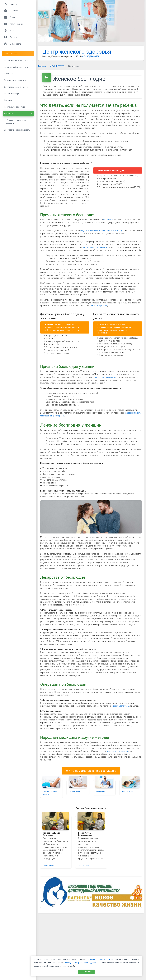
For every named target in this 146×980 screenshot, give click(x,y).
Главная (42, 66)
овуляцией (108, 220)
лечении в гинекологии (117, 751)
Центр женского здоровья (77, 52)
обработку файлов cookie (100, 959)
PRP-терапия (101, 792)
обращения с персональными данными (82, 963)
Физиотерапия (75, 791)
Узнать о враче (48, 865)
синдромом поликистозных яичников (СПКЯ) (101, 231)
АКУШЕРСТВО (57, 66)
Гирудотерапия (128, 791)
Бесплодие (74, 66)
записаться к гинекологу (106, 377)
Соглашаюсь (86, 972)
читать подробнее (99, 306)
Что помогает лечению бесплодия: (91, 771)
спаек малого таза (120, 706)
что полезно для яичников (95, 247)
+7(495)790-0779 (91, 56)
